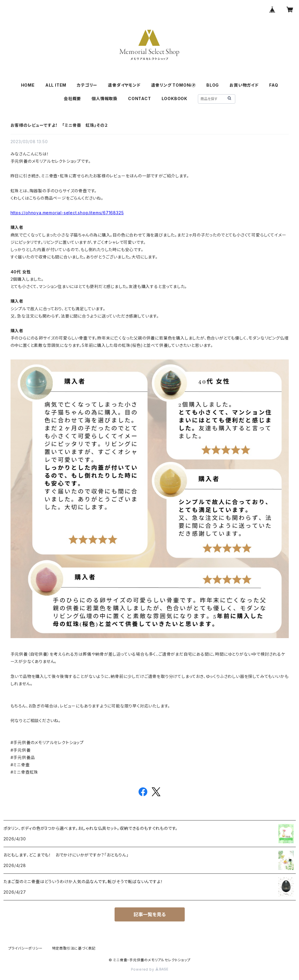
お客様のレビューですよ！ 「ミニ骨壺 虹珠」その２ (59, 125)
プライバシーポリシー (25, 948)
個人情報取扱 (104, 98)
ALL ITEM (56, 85)
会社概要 (72, 98)
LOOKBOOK (174, 98)
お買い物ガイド (244, 85)
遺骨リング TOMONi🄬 (173, 85)
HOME (28, 85)
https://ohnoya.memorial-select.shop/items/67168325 (67, 213)
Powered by (150, 969)
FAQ (274, 85)
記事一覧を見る (150, 914)
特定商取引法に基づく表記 (74, 948)
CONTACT (140, 98)
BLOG (213, 85)
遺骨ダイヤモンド (124, 85)
